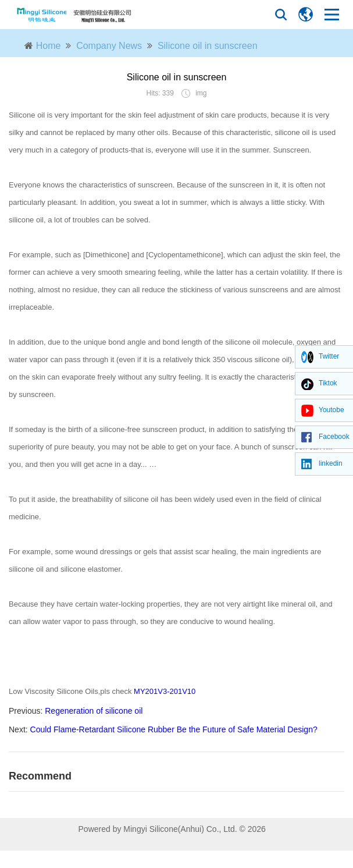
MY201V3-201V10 (165, 691)
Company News (109, 46)
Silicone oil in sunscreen (208, 46)
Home (49, 46)
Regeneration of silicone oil (94, 711)
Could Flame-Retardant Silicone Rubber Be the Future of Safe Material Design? (174, 729)
